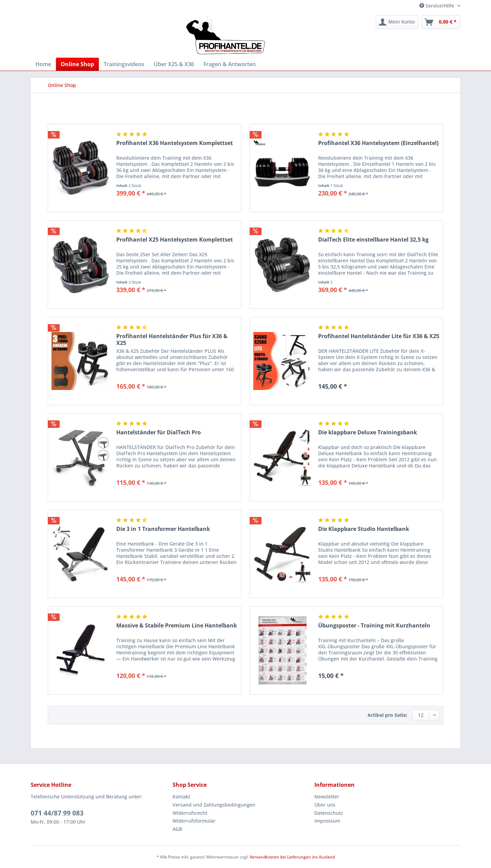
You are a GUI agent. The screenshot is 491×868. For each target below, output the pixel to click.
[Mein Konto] (397, 22)
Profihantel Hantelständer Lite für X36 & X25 (379, 336)
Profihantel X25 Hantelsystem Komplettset (175, 240)
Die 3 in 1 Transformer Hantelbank (163, 529)
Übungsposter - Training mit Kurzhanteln (374, 626)
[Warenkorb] (441, 22)
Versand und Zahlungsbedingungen (214, 805)
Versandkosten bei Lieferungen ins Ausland (292, 857)
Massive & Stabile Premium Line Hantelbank (177, 626)
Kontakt (181, 797)
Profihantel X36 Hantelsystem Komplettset (175, 143)
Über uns (325, 805)
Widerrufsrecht (190, 813)
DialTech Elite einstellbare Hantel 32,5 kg (373, 240)
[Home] (43, 64)
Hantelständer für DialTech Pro (159, 432)
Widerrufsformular (194, 821)
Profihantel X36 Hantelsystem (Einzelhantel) (378, 143)
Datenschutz (329, 813)
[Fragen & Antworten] (230, 64)
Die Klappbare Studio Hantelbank (364, 529)
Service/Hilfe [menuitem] (437, 6)
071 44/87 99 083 (57, 813)
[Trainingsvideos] (124, 64)
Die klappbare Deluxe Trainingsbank (368, 432)
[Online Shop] (77, 64)
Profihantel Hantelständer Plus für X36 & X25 (172, 339)
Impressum (327, 821)
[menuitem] (397, 22)
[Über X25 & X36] (174, 64)
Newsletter (327, 797)
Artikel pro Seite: (388, 715)
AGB (177, 829)
